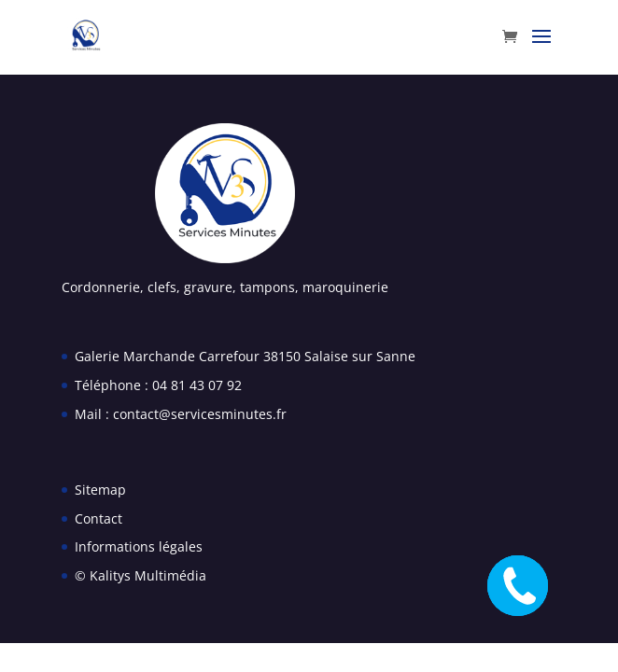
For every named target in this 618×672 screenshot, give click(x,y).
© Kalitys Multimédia (140, 575)
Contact (98, 518)
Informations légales (139, 546)
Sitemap (100, 490)
